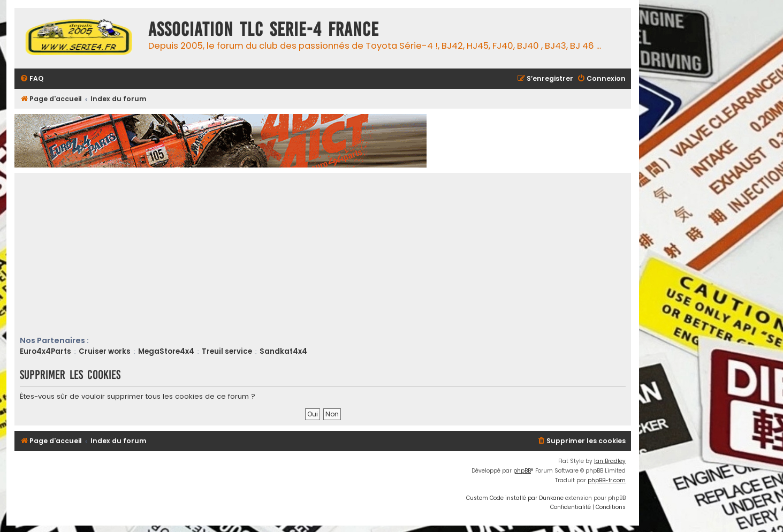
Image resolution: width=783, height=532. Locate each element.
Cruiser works (105, 351)
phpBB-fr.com (607, 480)
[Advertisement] (341, 255)
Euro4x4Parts (45, 351)
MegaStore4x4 (166, 351)
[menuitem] (32, 79)
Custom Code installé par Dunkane (515, 498)
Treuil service (227, 351)
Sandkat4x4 (283, 351)
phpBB (522, 471)
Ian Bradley (610, 461)
